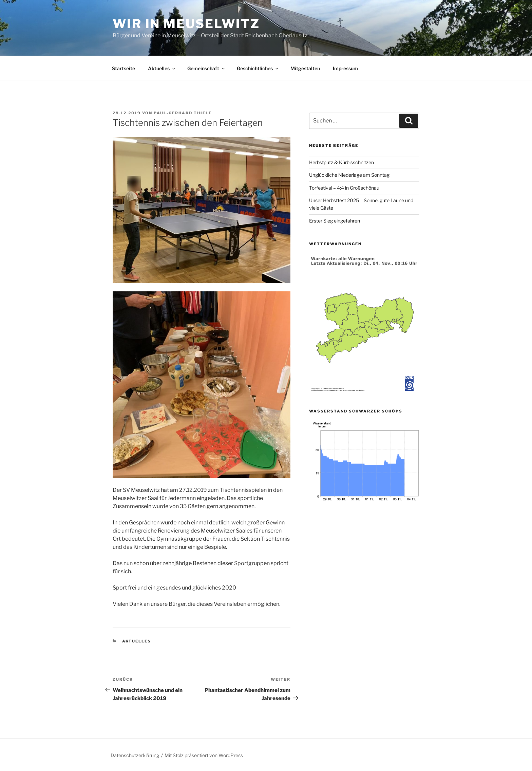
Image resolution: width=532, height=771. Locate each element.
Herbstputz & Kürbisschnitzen (341, 162)
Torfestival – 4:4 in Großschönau (344, 188)
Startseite (123, 68)
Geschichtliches (258, 68)
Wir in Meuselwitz (186, 24)
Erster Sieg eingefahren (335, 221)
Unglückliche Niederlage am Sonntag (349, 175)
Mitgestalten (305, 68)
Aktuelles (162, 68)
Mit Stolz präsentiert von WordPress (204, 755)
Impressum (345, 68)
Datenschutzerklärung (135, 755)
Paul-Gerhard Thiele (183, 113)
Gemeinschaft (206, 68)
